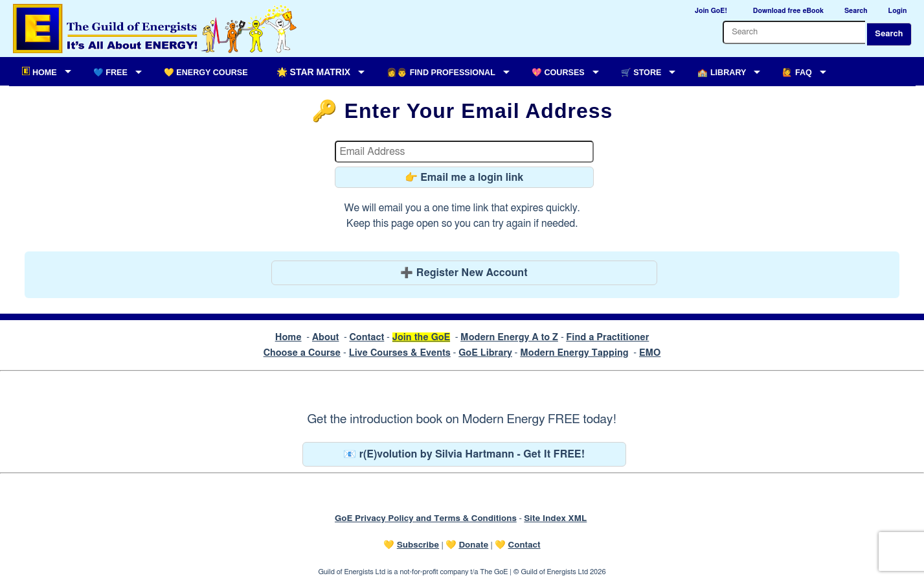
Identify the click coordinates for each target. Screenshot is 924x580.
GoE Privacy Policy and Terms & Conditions (426, 518)
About (326, 337)
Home (288, 337)
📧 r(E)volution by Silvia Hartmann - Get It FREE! (464, 454)
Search (889, 34)
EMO (650, 353)
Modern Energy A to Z (509, 337)
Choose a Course (302, 353)
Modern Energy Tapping (574, 353)
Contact (366, 337)
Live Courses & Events (400, 353)
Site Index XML (555, 518)
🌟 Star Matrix (313, 72)
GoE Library (485, 353)
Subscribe (418, 545)
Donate (473, 545)
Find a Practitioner (607, 337)
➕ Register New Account (464, 273)
